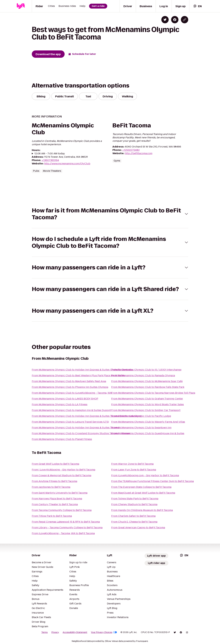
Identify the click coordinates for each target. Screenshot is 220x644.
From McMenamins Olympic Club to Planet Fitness (62, 439)
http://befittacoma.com (139, 153)
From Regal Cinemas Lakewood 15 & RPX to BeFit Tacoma (66, 522)
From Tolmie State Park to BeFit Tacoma (135, 499)
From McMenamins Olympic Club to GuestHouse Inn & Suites (148, 433)
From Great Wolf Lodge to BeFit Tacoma (55, 464)
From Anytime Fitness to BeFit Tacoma (54, 481)
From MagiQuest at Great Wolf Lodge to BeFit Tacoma (143, 493)
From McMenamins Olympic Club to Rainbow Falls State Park (148, 387)
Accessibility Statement (75, 632)
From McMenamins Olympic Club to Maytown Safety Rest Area (69, 381)
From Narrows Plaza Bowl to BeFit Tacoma (57, 499)
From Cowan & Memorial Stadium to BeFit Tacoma (61, 475)
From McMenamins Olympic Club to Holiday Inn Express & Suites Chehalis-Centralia (82, 370)
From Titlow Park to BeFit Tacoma (52, 516)
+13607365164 (50, 160)
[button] (110, 214)
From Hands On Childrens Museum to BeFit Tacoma (142, 510)
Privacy (55, 632)
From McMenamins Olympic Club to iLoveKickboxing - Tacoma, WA (72, 393)
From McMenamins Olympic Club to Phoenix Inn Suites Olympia (70, 387)
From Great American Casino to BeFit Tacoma (138, 528)
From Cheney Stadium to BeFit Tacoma (134, 504)
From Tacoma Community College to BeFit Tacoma (62, 510)
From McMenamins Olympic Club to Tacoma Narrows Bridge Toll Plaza (153, 393)
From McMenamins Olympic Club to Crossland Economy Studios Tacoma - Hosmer (81, 433)
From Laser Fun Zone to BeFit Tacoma (134, 470)
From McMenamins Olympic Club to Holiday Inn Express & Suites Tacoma (75, 428)
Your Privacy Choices (104, 632)
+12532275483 (131, 150)
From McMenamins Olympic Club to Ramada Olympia (143, 375)
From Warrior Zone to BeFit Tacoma (132, 464)
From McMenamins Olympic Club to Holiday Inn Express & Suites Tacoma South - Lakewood (87, 416)
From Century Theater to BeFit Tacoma (55, 504)
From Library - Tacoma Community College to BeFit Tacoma (67, 528)
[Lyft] (21, 6)
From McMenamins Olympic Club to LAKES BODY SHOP (65, 399)
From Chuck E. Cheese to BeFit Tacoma (134, 522)
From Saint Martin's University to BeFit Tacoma (60, 493)
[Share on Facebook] (175, 20)
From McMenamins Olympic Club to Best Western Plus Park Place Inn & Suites (78, 375)
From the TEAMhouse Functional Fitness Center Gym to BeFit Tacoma (152, 481)
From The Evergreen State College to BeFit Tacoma (141, 487)
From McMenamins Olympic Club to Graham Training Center (147, 399)
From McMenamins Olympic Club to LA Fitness (60, 404)
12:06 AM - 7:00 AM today (50, 154)
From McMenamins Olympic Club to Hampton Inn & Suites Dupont (71, 410)
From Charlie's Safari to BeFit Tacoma (133, 516)
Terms (44, 632)
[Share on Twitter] (165, 20)
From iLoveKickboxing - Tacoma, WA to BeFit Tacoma (63, 533)
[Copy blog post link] (185, 20)
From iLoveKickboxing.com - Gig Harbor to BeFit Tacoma (145, 475)
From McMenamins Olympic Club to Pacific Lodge (141, 416)
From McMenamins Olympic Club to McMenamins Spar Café (147, 381)
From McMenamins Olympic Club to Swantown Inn (141, 428)
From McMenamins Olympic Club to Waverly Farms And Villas (148, 422)
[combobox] (197, 6)
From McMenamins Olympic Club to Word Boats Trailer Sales (148, 404)
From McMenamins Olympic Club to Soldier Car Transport (146, 410)
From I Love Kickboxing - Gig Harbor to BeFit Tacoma (63, 470)
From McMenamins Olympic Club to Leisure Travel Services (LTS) (70, 422)
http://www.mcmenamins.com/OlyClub (67, 164)
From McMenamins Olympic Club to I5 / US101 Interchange (146, 370)
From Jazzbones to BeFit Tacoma (51, 487)
